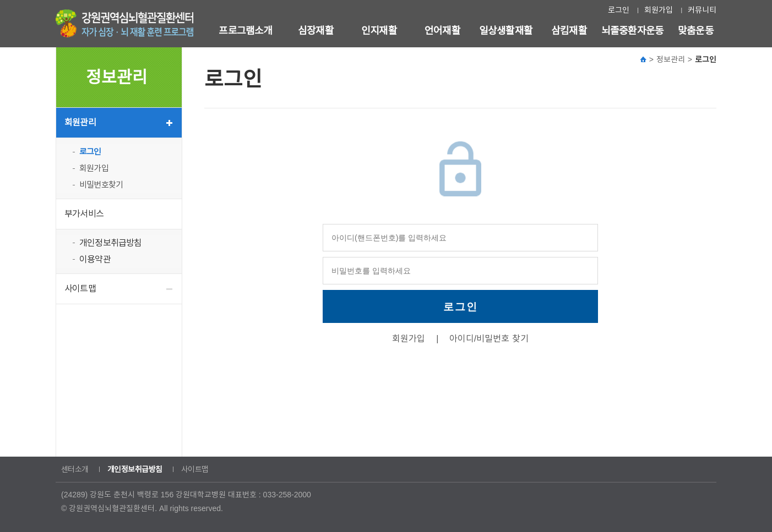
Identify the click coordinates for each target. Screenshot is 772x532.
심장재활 (316, 31)
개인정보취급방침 (111, 243)
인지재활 (379, 31)
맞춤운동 (696, 31)
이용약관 (95, 259)
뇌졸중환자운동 (632, 31)
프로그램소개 (245, 31)
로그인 (619, 10)
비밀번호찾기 (101, 185)
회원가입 (659, 10)
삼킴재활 (569, 31)
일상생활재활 (506, 31)
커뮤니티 (702, 10)
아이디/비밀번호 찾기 (489, 339)
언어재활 (442, 31)
